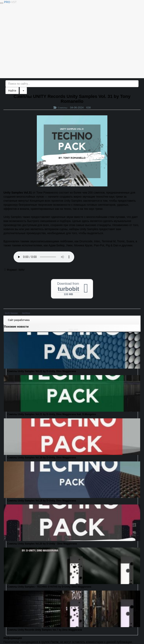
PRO (10, 2)
